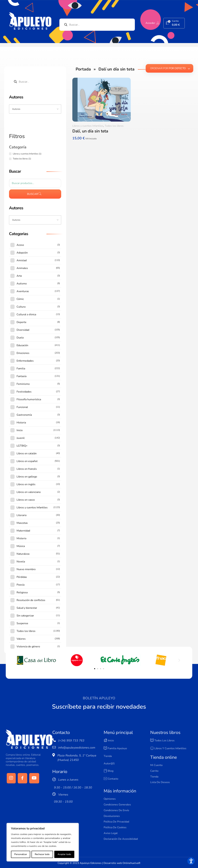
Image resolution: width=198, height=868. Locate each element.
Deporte (21, 322)
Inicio (20, 430)
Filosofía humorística (29, 399)
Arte (19, 276)
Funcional (22, 407)
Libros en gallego (27, 477)
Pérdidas (22, 577)
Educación (22, 345)
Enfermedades (25, 361)
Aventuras (23, 291)
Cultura (21, 307)
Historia (21, 423)
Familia (21, 369)
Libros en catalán (27, 453)
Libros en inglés (26, 484)
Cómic (20, 299)
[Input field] (35, 109)
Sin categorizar (25, 616)
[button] (19, 660)
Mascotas (22, 523)
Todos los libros (114, 126)
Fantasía (21, 376)
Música (21, 546)
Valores (21, 639)
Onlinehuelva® (131, 863)
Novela (21, 562)
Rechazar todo (42, 854)
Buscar (33, 194)
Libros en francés (27, 469)
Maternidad (23, 531)
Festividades (24, 392)
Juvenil (21, 438)
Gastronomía (24, 415)
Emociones (23, 353)
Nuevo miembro (26, 569)
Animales (22, 268)
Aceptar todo (64, 854)
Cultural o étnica (26, 314)
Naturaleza (23, 554)
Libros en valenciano (29, 492)
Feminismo (23, 384)
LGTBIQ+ (22, 446)
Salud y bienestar (27, 608)
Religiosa (22, 592)
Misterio (21, 538)
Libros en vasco (26, 500)
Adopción (22, 253)
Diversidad (23, 330)
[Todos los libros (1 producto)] (10, 159)
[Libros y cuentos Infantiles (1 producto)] (10, 154)
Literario (22, 515)
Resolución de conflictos (31, 600)
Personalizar (21, 854)
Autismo (22, 284)
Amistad (22, 260)
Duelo (20, 338)
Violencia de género (28, 647)
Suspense (22, 623)
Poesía (21, 585)
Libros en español (27, 461)
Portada (83, 69)
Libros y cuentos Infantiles (88, 126)
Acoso (20, 245)
